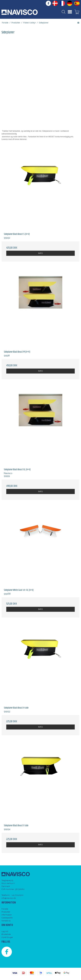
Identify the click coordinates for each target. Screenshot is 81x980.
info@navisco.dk (9, 898)
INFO (40, 253)
